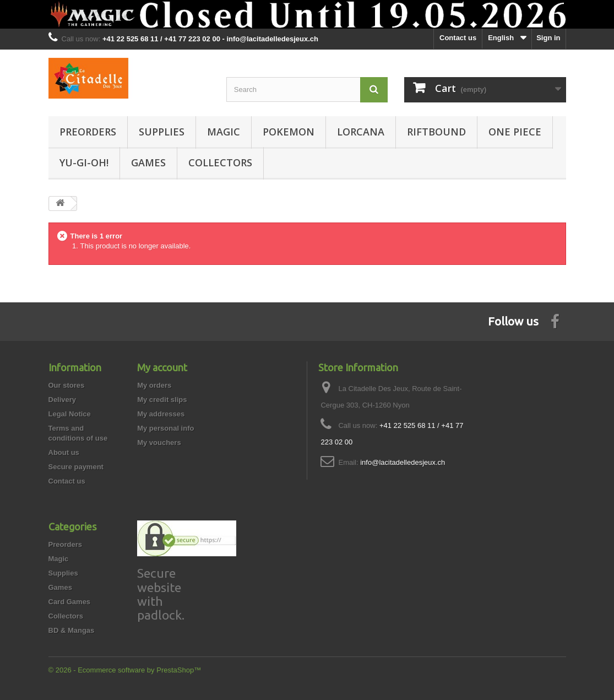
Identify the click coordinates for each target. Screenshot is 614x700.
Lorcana (361, 132)
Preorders (88, 132)
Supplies (162, 132)
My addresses (161, 414)
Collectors (220, 162)
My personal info (165, 428)
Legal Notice (70, 414)
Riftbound (436, 132)
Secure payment (76, 467)
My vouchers (159, 443)
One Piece (515, 132)
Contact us (458, 38)
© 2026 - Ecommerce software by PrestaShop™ (125, 670)
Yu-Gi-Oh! (84, 162)
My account (162, 367)
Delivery (63, 400)
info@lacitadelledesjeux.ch (403, 462)
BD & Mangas (72, 630)
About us (64, 452)
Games (148, 162)
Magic (224, 132)
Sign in (548, 38)
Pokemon (289, 132)
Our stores (67, 385)
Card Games (70, 602)
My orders (154, 385)
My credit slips (162, 400)
